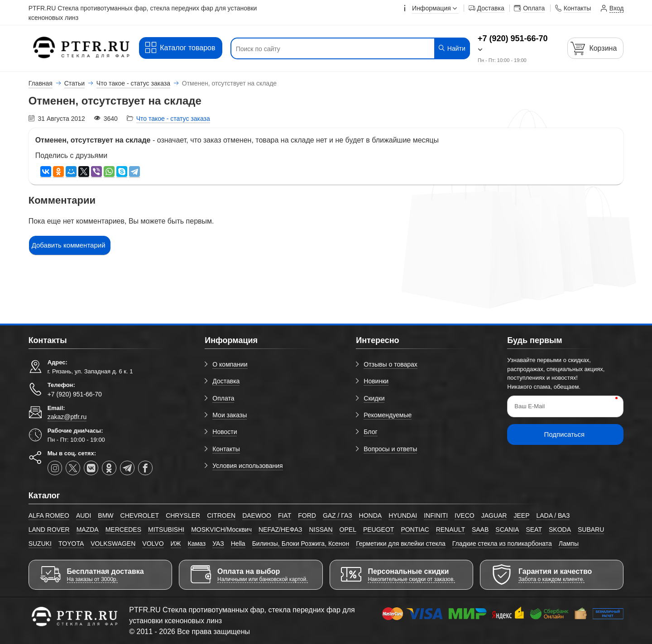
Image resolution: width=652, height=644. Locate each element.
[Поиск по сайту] (330, 49)
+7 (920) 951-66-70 (513, 38)
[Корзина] (595, 48)
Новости (225, 432)
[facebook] (145, 468)
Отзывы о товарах (391, 364)
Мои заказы (230, 415)
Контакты (226, 449)
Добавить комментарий (69, 245)
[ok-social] (109, 468)
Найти (452, 48)
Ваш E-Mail (530, 406)
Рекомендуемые (388, 415)
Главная (41, 83)
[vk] (91, 468)
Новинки (376, 381)
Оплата (223, 398)
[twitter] (73, 468)
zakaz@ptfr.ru (67, 417)
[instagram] (55, 468)
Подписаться (564, 434)
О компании (230, 364)
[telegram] (127, 468)
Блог (370, 432)
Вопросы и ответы (390, 449)
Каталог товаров (180, 48)
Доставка (226, 381)
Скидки (374, 398)
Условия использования (247, 466)
